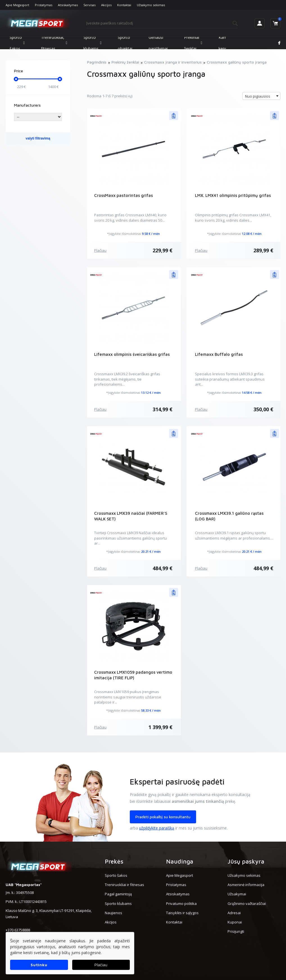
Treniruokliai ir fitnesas (124, 885)
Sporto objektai (125, 43)
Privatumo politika (181, 903)
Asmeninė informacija (246, 885)
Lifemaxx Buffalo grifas (219, 354)
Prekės (114, 861)
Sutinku (39, 965)
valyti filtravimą (38, 138)
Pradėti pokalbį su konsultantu (163, 817)
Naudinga (180, 861)
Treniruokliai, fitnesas (54, 43)
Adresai (234, 913)
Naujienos (114, 913)
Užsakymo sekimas (151, 5)
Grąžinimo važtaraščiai (247, 903)
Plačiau (100, 250)
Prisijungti (236, 931)
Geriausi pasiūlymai (158, 43)
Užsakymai (237, 894)
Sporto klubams (92, 43)
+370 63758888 (18, 930)
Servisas (89, 5)
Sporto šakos (17, 43)
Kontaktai (124, 5)
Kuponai (235, 922)
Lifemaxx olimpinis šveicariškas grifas (132, 354)
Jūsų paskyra (246, 861)
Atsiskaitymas (68, 5)
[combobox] (261, 96)
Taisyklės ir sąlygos (182, 913)
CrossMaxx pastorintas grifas (123, 195)
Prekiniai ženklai (193, 43)
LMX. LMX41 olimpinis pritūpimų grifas (233, 195)
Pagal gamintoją (118, 894)
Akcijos (106, 5)
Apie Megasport (17, 5)
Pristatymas (44, 5)
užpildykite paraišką (157, 828)
